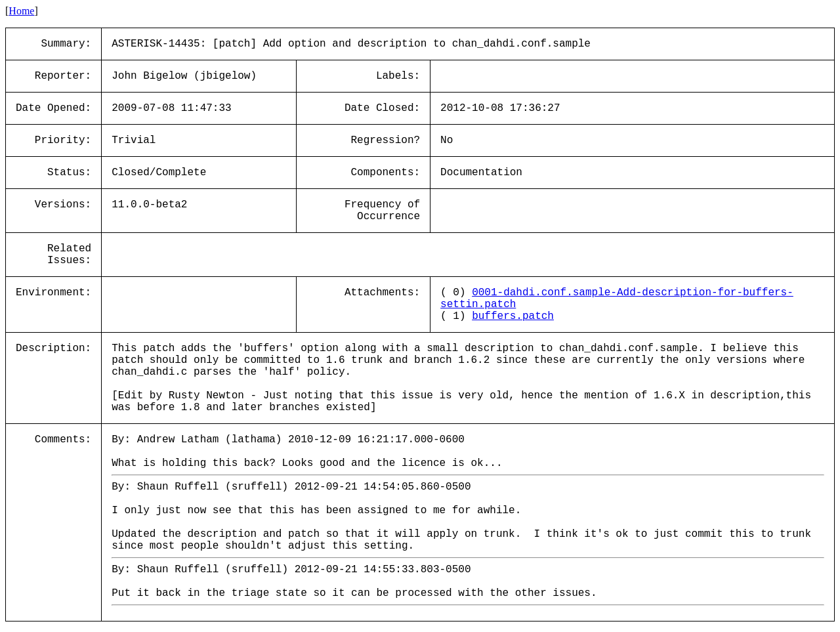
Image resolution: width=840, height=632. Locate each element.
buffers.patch (513, 316)
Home (21, 11)
